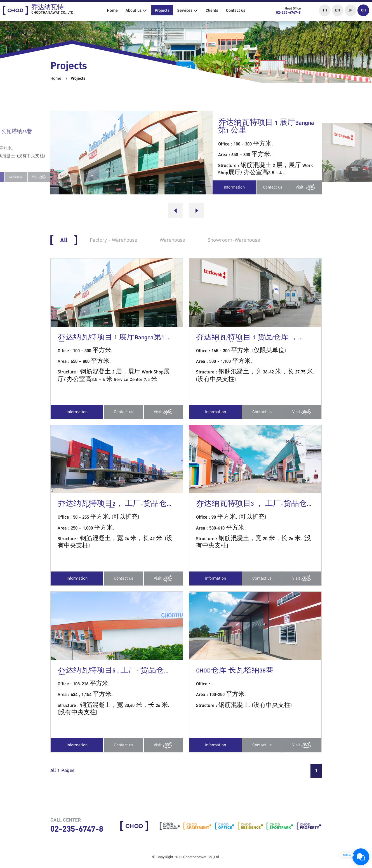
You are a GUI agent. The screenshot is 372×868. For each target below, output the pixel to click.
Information (234, 187)
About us (136, 10)
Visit (39, 177)
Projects (162, 10)
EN (338, 10)
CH (363, 10)
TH (325, 10)
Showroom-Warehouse (234, 240)
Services (188, 10)
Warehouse (172, 240)
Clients (212, 10)
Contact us (236, 10)
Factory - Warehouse (114, 240)
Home (112, 10)
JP (350, 10)
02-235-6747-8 (288, 13)
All (64, 240)
